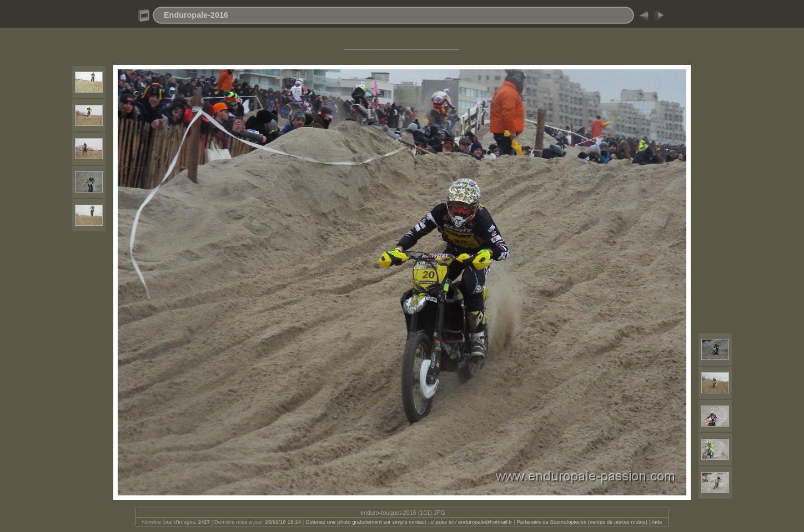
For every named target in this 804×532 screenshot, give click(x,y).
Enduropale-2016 (196, 15)
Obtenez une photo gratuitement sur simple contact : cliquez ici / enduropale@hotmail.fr (409, 522)
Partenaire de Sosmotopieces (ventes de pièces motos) (582, 522)
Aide (657, 522)
